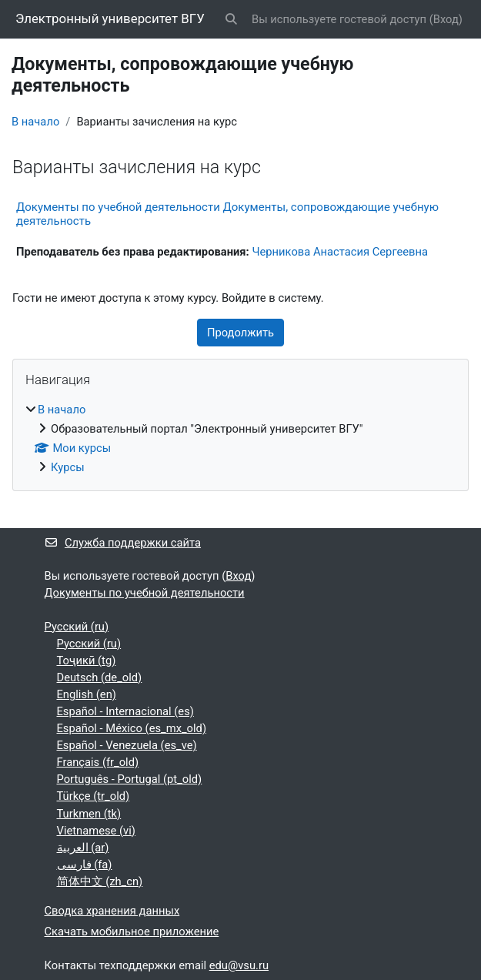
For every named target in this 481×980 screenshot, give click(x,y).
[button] (232, 19)
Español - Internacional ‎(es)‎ (125, 711)
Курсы (68, 467)
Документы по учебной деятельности (145, 593)
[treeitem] (240, 438)
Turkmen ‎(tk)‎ (89, 814)
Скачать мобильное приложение (132, 932)
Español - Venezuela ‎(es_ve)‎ (127, 745)
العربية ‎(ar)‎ (83, 848)
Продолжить (240, 333)
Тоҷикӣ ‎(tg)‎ (87, 661)
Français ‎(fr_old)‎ (98, 762)
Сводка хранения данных (112, 911)
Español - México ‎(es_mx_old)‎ (132, 728)
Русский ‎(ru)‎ (77, 627)
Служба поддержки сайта (123, 543)
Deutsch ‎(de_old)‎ (100, 677)
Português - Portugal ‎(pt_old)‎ (130, 779)
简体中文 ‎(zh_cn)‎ (100, 881)
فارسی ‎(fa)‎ (85, 865)
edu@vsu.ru (239, 965)
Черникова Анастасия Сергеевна (340, 252)
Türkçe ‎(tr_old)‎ (94, 796)
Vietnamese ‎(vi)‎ (96, 831)
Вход (446, 19)
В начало (35, 122)
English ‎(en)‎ (87, 694)
